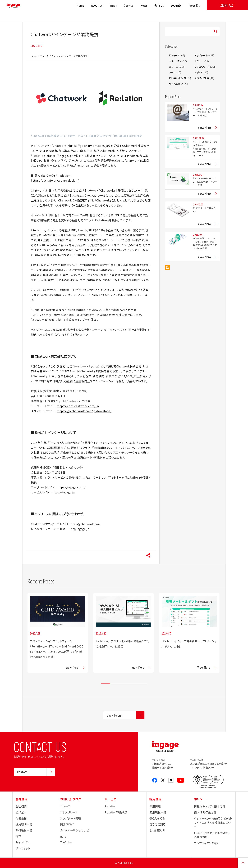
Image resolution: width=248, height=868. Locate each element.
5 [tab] (142, 684)
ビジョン (21, 812)
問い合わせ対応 (178, 78)
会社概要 (21, 806)
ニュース (44, 56)
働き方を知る (157, 824)
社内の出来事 (202, 78)
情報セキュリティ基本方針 (210, 806)
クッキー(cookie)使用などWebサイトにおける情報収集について (213, 823)
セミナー (199, 61)
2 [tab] (115, 684)
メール (173, 72)
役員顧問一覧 (24, 824)
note (63, 836)
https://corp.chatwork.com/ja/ (78, 406)
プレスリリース (202, 67)
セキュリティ (175, 61)
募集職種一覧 (158, 812)
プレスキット (23, 848)
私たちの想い (176, 84)
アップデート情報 (70, 818)
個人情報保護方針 (205, 812)
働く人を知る (157, 818)
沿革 (18, 836)
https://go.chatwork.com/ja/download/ (84, 411)
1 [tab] (106, 684)
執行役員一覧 (24, 830)
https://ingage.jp (60, 156)
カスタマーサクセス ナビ (75, 830)
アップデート (201, 55)
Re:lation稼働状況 (116, 812)
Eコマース (174, 55)
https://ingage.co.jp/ (71, 487)
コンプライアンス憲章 (207, 843)
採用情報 (155, 806)
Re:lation (111, 806)
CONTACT (227, 5)
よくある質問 (157, 830)
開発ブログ (67, 824)
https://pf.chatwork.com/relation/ (55, 180)
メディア (199, 72)
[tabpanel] (58, 633)
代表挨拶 (21, 818)
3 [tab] (124, 684)
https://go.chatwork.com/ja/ (89, 146)
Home (34, 56)
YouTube (66, 842)
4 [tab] (133, 684)
